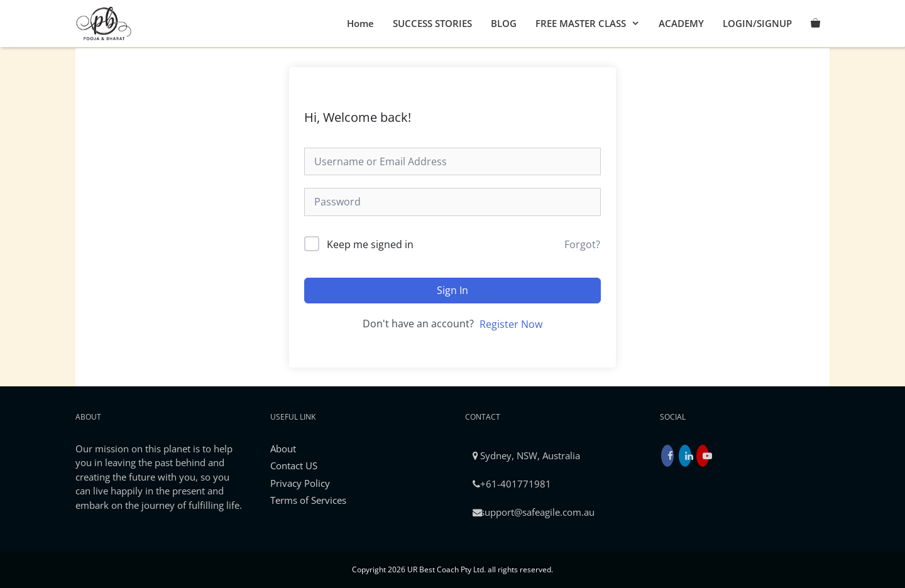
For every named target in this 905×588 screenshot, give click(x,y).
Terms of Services (308, 500)
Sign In (452, 290)
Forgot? (582, 244)
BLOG (504, 23)
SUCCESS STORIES (432, 23)
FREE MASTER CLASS (592, 24)
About (283, 449)
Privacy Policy (300, 483)
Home (360, 23)
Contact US (294, 465)
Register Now (511, 324)
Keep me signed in (370, 244)
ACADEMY (681, 23)
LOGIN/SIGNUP (757, 23)
